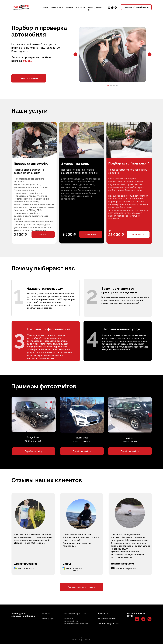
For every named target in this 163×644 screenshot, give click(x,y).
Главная (46, 613)
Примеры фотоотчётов (71, 620)
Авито (19, 568)
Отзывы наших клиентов (76, 623)
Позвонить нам (29, 78)
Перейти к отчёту (34, 451)
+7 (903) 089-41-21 (107, 618)
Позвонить (91, 234)
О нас (46, 7)
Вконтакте (119, 568)
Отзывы (70, 7)
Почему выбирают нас (75, 613)
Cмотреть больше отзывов (81, 587)
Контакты (80, 7)
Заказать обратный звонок (136, 7)
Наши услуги (57, 7)
